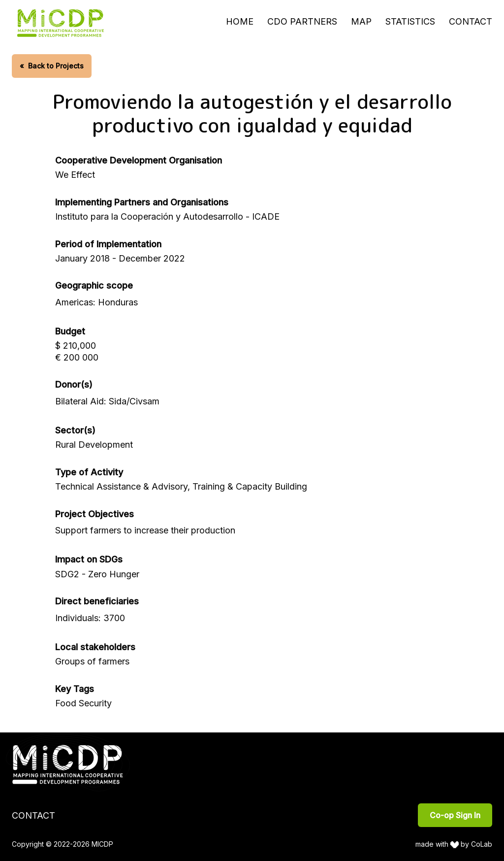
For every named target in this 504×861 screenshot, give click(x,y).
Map (361, 21)
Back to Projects (52, 66)
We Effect (75, 175)
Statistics (410, 21)
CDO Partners (302, 21)
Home (240, 21)
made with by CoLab (454, 844)
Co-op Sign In (455, 815)
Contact (471, 21)
